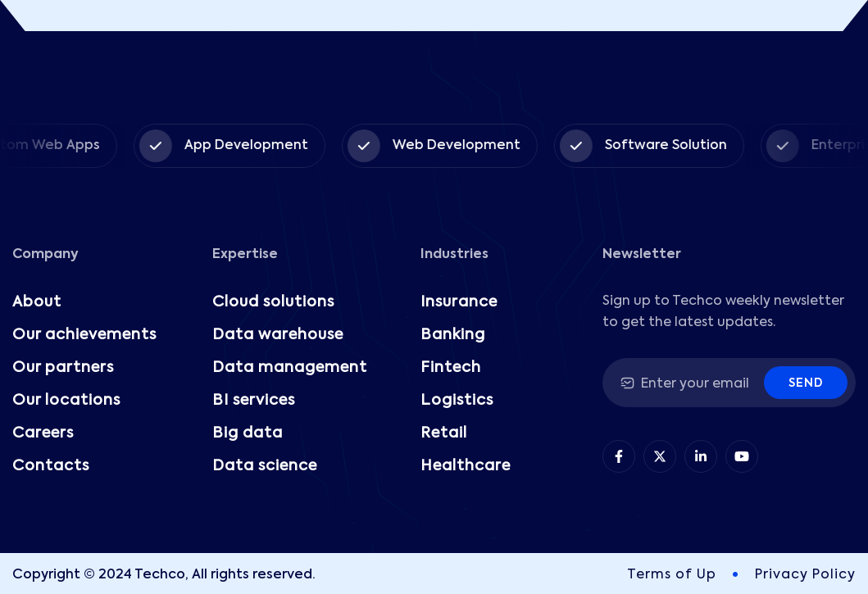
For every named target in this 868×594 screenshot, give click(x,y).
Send (806, 383)
